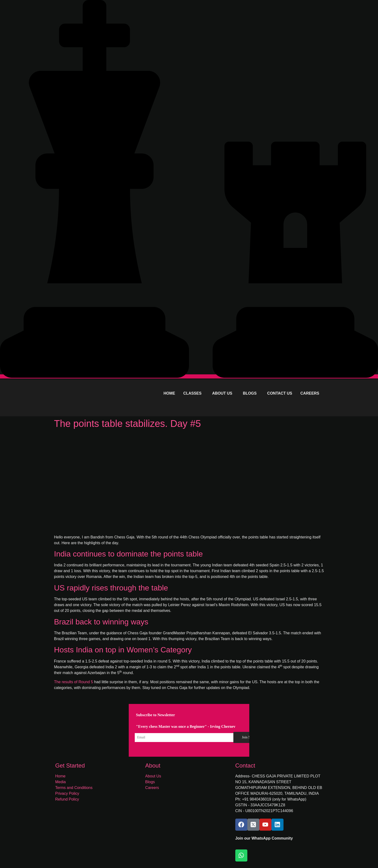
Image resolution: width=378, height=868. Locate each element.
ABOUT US (222, 393)
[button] (194, 393)
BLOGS (250, 393)
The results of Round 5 (74, 682)
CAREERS (310, 393)
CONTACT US (280, 393)
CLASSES (192, 393)
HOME (169, 393)
